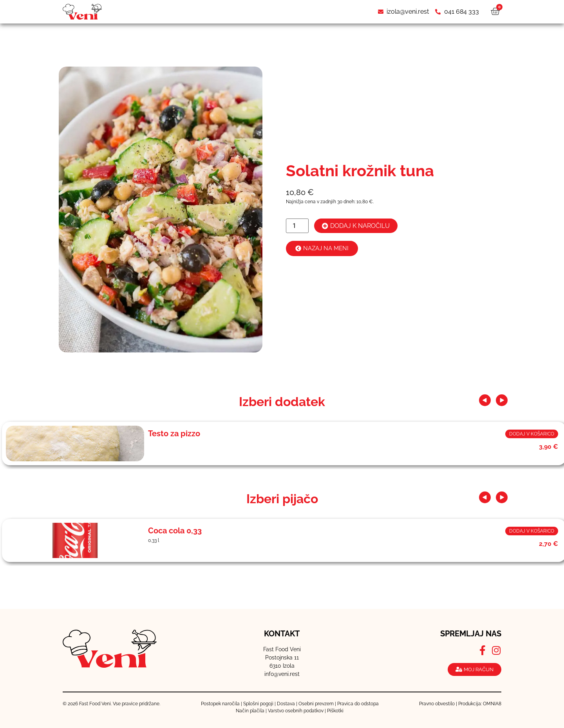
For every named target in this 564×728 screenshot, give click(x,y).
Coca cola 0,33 (175, 531)
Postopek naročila (220, 704)
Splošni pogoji (258, 704)
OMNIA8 (492, 704)
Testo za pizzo (174, 434)
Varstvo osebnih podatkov (296, 711)
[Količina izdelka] (297, 226)
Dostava (286, 704)
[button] (485, 400)
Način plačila (250, 711)
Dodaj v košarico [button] (532, 434)
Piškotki (335, 711)
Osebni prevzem (316, 704)
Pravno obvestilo (437, 704)
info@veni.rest (282, 674)
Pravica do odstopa (358, 704)
